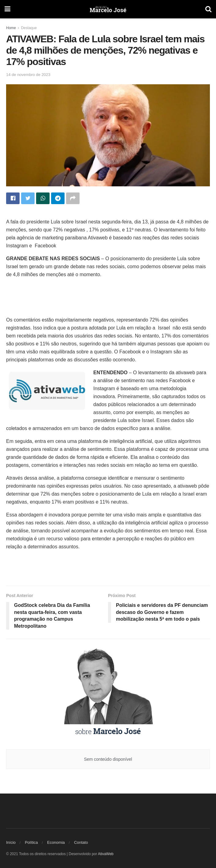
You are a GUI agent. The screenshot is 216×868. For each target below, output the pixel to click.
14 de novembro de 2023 (28, 75)
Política (31, 842)
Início (11, 842)
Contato (81, 842)
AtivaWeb (106, 854)
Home (11, 28)
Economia (56, 842)
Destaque (29, 28)
